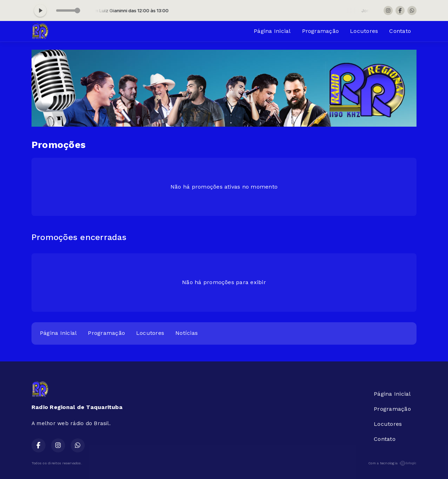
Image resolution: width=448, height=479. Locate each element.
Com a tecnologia (392, 463)
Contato (400, 31)
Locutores (364, 31)
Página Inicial (272, 31)
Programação (321, 31)
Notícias (187, 333)
